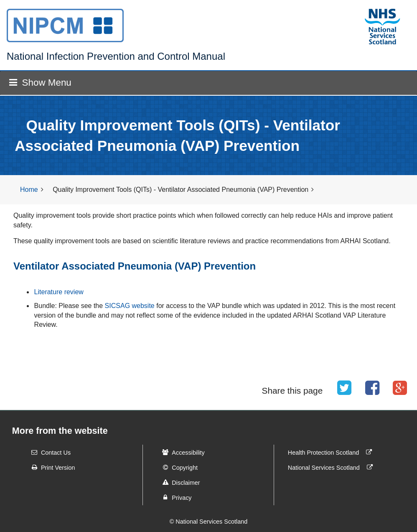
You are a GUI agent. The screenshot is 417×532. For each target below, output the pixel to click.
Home (29, 190)
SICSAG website (130, 306)
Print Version (51, 467)
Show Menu (40, 83)
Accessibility (181, 452)
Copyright (177, 467)
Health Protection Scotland (332, 452)
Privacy (174, 497)
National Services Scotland (332, 467)
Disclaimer (178, 482)
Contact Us (48, 452)
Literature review (59, 292)
